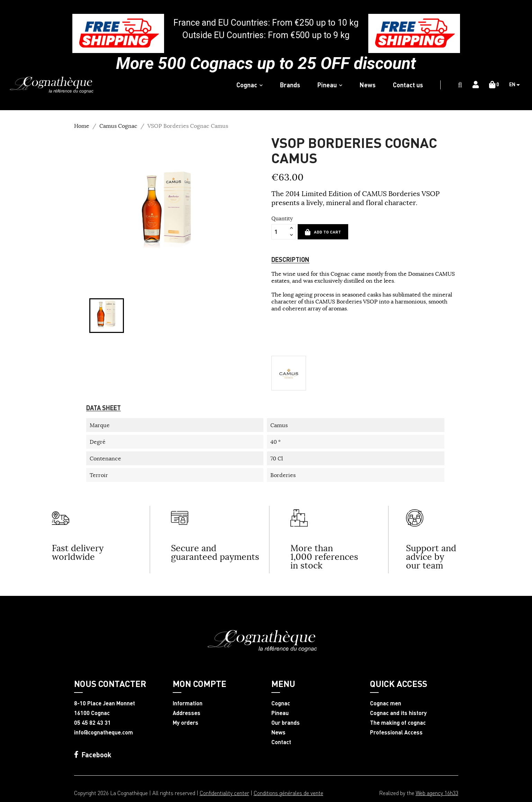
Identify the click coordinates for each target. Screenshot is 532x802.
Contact (281, 742)
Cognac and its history (398, 713)
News (278, 732)
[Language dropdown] (517, 85)
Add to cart (323, 232)
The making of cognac (398, 723)
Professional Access (396, 732)
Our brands (286, 723)
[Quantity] (280, 232)
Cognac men (386, 703)
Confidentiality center (224, 793)
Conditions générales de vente (288, 793)
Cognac (281, 703)
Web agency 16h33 (437, 793)
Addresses (187, 713)
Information (188, 703)
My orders (186, 723)
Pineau (280, 713)
